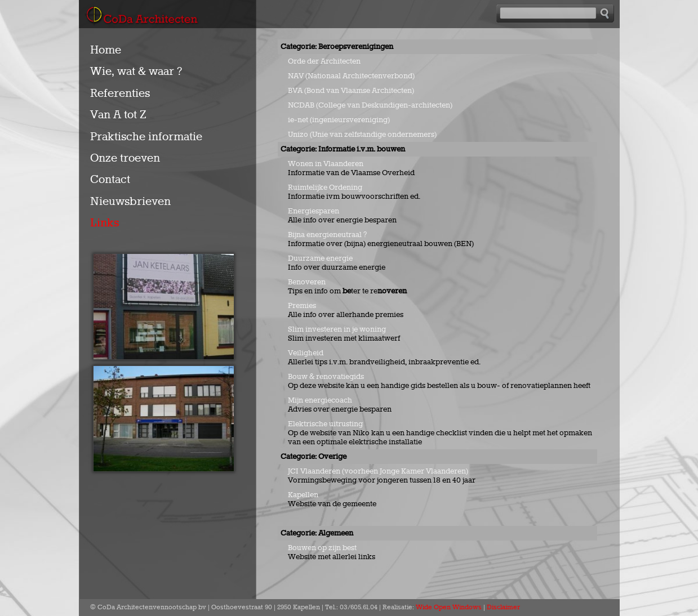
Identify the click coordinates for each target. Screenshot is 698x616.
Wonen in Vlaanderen (326, 164)
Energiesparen (314, 211)
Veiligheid (306, 353)
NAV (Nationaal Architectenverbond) (351, 76)
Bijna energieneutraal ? (327, 235)
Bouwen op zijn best (322, 548)
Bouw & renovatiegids (326, 377)
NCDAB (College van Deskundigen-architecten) (370, 105)
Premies (302, 306)
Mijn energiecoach (320, 400)
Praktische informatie (146, 137)
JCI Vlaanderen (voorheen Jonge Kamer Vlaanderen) (378, 471)
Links (105, 223)
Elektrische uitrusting (326, 424)
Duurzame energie (320, 258)
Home (106, 50)
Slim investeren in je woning (337, 329)
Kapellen (303, 495)
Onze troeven (125, 158)
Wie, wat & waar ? (136, 72)
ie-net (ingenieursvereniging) (339, 120)
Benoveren (307, 282)
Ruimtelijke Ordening (325, 188)
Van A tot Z (118, 115)
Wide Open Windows (449, 608)
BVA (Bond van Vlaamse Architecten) (351, 91)
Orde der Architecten (324, 61)
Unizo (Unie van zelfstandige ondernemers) (362, 135)
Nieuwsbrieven (130, 202)
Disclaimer (503, 608)
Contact (110, 180)
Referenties (120, 93)
